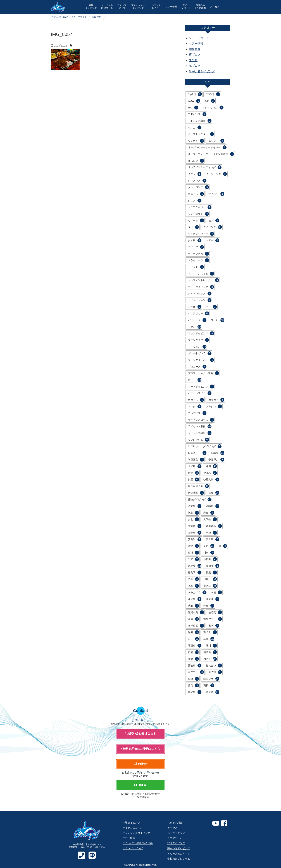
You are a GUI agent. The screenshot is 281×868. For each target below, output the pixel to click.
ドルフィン (155, 6)
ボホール (196, 400)
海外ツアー (213, 619)
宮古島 (213, 539)
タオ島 (195, 240)
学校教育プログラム (179, 859)
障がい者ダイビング (202, 71)
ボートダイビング (201, 387)
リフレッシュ (138, 6)
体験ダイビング (200, 499)
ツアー (186, 6)
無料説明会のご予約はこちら (140, 749)
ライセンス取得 (200, 426)
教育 (193, 579)
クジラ (195, 174)
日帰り (210, 579)
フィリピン (197, 347)
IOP (210, 101)
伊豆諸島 (196, 493)
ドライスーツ (198, 260)
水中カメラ (197, 592)
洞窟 (193, 619)
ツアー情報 (171, 7)
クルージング (198, 187)
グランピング (216, 174)
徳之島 (195, 566)
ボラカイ (216, 400)
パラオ (195, 307)
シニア (195, 201)
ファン (195, 327)
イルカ (195, 127)
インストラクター (201, 134)
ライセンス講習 (200, 433)
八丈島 (195, 506)
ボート (195, 380)
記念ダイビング (176, 843)
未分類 (193, 60)
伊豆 (193, 480)
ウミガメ (196, 141)
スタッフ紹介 (175, 823)
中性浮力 (216, 460)
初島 (193, 513)
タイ (193, 227)
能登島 (210, 652)
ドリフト (196, 267)
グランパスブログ (133, 848)
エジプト (216, 141)
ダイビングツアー (201, 234)
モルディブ (197, 413)
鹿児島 (195, 692)
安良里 (195, 539)
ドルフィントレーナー (203, 280)
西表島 (195, 665)
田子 (193, 639)
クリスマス (197, 181)
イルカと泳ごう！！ (179, 854)
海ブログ (195, 66)
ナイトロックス (200, 294)
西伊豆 (210, 659)
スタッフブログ (79, 17)
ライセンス (107, 6)
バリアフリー (198, 313)
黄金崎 (213, 692)
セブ (214, 220)
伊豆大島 (211, 480)
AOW (194, 101)
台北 (193, 519)
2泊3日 (213, 94)
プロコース (197, 367)
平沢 (193, 559)
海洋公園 (196, 626)
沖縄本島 (196, 612)
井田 (211, 466)
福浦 (193, 652)
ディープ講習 (198, 254)
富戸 (209, 546)
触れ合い (214, 665)
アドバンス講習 (200, 121)
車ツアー (196, 672)
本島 (193, 586)
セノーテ (196, 220)
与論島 (218, 453)
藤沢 (193, 659)
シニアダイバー (200, 207)
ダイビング (213, 227)
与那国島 (196, 460)
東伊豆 (210, 586)
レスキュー (197, 453)
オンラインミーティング (205, 167)
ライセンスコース (201, 420)
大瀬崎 (195, 526)
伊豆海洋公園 (198, 486)
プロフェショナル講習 (203, 373)
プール (218, 320)
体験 (91, 6)
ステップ (122, 6)
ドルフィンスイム (201, 274)
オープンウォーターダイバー (207, 147)
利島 (209, 513)
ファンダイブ (198, 340)
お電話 (140, 764)
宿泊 (193, 546)
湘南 (214, 626)
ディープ (196, 247)
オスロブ (196, 161)
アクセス (215, 7)
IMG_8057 (97, 17)
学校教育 (195, 49)
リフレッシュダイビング (205, 446)
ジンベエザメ (198, 214)
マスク (195, 406)
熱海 (193, 632)
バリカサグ (197, 320)
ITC (193, 108)
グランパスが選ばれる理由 (138, 843)
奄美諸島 (214, 526)
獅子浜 (210, 632)
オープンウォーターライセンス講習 (211, 154)
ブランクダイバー (201, 360)
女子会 (195, 533)
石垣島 (195, 646)
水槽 (216, 592)
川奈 (209, 553)
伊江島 (210, 473)
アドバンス (197, 114)
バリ (211, 307)
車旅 (193, 679)
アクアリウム (213, 108)
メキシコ (214, 406)
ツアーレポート (199, 38)
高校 (209, 685)
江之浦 (213, 599)
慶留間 (213, 566)
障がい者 (211, 679)
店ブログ (195, 55)
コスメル (196, 194)
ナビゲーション (200, 300)
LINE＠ (141, 785)
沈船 (193, 606)
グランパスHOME (59, 17)
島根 (193, 553)
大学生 (210, 519)
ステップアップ (176, 833)
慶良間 (195, 573)
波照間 (215, 612)
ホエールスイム (200, 393)
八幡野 (213, 506)
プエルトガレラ (200, 353)
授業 (211, 573)
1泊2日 (195, 94)
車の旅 (215, 672)
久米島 (195, 466)
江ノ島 (195, 599)
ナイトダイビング (201, 287)
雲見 (193, 685)
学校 (211, 533)
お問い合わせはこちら (140, 733)
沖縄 (209, 606)
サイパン (216, 194)
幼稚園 (210, 559)
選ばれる (200, 6)
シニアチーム (175, 838)
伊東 (193, 473)
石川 (211, 646)
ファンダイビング (201, 333)
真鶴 (209, 639)
